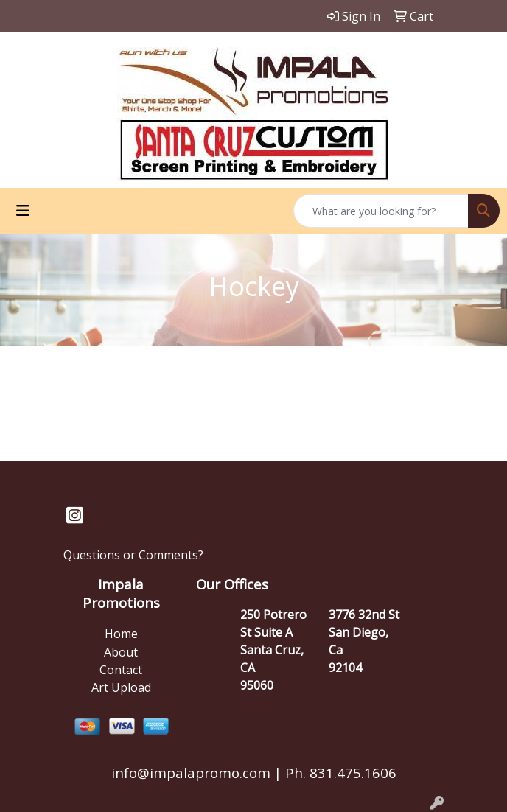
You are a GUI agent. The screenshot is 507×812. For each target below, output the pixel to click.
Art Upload (121, 687)
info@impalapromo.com (191, 773)
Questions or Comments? (133, 555)
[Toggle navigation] (23, 211)
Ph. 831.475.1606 (339, 773)
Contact (121, 670)
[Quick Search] (381, 211)
